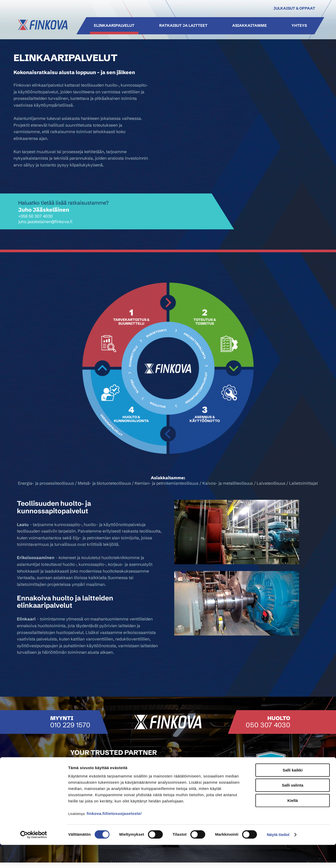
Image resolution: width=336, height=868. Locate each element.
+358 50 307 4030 (35, 216)
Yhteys (299, 25)
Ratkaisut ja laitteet (183, 25)
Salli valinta (293, 808)
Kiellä (293, 823)
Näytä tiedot (278, 858)
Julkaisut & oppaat (294, 8)
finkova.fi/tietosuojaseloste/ (114, 836)
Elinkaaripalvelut (114, 25)
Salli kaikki (293, 793)
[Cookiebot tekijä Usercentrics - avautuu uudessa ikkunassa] (34, 858)
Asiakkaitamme (250, 25)
